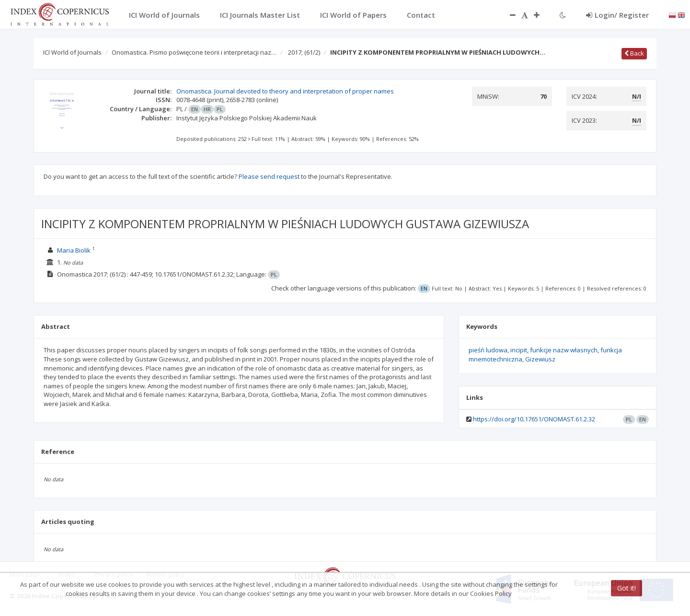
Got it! (627, 588)
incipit (519, 350)
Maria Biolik (74, 250)
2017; (304, 52)
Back (634, 53)
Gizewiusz (540, 359)
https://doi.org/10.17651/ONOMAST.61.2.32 (534, 419)
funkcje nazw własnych (564, 350)
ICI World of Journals (72, 52)
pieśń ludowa (488, 350)
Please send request (269, 176)
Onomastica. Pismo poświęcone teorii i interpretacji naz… (194, 52)
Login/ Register (617, 15)
